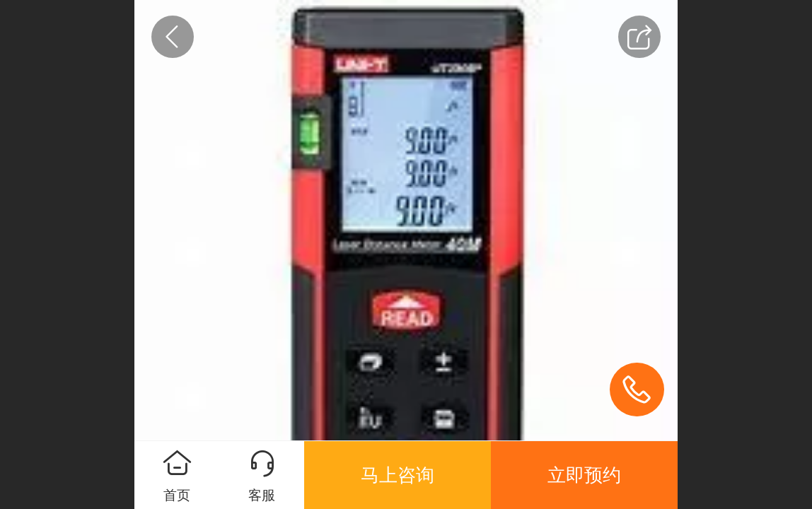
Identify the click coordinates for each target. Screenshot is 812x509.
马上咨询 (398, 475)
